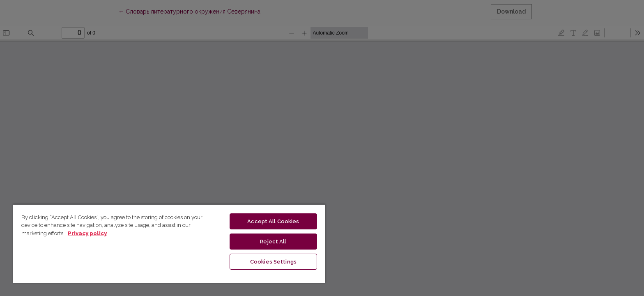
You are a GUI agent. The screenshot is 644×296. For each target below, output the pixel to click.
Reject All (273, 242)
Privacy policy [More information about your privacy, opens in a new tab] (87, 233)
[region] (169, 243)
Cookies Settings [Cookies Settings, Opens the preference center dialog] (273, 262)
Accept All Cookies (273, 221)
